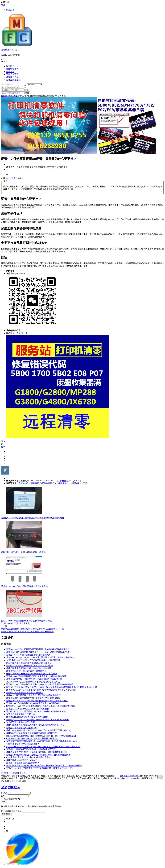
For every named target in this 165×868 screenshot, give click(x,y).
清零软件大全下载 (9, 50)
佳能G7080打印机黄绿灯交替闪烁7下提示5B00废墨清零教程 (33, 695)
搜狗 (27, 93)
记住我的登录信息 (11, 799)
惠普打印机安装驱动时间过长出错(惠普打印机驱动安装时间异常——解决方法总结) (44, 766)
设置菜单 (10, 10)
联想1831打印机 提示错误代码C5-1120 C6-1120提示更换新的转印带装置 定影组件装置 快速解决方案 (51, 687)
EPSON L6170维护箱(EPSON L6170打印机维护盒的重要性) (33, 738)
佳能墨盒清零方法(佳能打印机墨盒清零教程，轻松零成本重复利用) (37, 752)
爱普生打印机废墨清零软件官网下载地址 (25, 693)
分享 (3, 447)
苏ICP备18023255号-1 (130, 776)
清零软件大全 (12, 77)
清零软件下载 (12, 74)
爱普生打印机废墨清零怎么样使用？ (23, 763)
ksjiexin (63, 481)
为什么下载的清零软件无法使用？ (22, 722)
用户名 (4, 793)
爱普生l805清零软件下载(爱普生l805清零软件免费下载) (31, 749)
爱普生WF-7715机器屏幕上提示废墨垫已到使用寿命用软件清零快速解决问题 (41, 690)
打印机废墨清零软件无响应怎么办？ (23, 744)
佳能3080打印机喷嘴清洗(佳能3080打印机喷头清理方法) (32, 733)
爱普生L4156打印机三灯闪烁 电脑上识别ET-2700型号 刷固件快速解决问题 (40, 684)
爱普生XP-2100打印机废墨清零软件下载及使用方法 (24, 586)
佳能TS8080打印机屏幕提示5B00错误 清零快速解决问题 (26, 621)
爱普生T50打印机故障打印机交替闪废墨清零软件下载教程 (33, 703)
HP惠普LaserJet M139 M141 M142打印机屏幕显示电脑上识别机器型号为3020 (41, 706)
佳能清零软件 (12, 69)
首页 (3, 96)
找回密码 (14, 787)
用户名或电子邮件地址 (11, 811)
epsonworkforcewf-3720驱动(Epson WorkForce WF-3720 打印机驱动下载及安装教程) (43, 747)
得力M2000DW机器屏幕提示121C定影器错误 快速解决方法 (33, 682)
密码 (3, 796)
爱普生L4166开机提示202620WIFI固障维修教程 (28, 709)
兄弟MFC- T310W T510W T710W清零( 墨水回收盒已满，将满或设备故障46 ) (41, 657)
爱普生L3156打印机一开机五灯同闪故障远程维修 (23, 552)
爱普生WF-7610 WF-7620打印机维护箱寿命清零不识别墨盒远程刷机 (37, 701)
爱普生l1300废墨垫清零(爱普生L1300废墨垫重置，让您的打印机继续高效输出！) (43, 741)
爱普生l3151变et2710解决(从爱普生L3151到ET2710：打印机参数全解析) (39, 755)
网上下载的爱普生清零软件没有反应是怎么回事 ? (29, 663)
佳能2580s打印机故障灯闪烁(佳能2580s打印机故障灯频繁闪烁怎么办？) (39, 730)
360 (27, 90)
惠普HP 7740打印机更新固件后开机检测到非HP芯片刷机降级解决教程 (38, 649)
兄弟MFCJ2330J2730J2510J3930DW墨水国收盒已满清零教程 (33, 660)
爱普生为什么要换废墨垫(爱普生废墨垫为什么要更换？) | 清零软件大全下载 (53, 483)
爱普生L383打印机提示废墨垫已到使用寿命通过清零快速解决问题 (36, 676)
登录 (3, 5)
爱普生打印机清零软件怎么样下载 (22, 728)
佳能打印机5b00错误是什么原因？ (22, 760)
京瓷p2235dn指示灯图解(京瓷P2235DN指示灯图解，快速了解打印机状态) (39, 768)
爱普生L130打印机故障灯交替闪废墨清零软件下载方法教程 (33, 698)
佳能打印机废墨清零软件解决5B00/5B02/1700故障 (29, 668)
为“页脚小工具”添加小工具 (13, 773)
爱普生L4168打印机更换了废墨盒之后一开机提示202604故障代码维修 (33, 518)
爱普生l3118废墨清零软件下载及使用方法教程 (27, 717)
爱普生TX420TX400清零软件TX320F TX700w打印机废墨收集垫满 (36, 711)
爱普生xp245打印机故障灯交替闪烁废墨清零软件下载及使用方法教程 (38, 720)
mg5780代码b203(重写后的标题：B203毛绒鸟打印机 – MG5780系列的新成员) (41, 736)
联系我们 (10, 66)
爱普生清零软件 (13, 80)
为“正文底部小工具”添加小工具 (15, 623)
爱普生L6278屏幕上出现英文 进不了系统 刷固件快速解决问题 (34, 679)
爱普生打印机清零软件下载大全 (21, 714)
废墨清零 (10, 72)
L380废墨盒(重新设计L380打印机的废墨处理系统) (29, 757)
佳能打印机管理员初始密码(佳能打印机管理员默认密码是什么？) (36, 725)
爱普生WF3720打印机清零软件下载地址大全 (26, 671)
